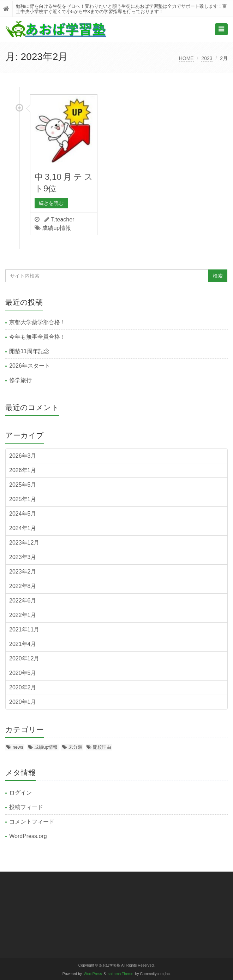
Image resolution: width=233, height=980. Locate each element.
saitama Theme (121, 974)
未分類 (75, 747)
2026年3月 (23, 456)
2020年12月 (24, 658)
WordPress (93, 974)
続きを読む (51, 203)
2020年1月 (23, 702)
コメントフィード (32, 822)
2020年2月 (23, 687)
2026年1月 (23, 470)
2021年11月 (24, 629)
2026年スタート (30, 366)
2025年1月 (23, 499)
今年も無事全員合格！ (37, 337)
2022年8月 (23, 586)
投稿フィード (26, 807)
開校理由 (102, 747)
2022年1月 (23, 615)
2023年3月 (23, 557)
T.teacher (63, 219)
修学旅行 (20, 380)
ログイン (20, 793)
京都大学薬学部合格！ (37, 322)
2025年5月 (23, 485)
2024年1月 (23, 528)
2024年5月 (23, 514)
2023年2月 (23, 572)
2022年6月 (23, 601)
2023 (207, 58)
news (18, 747)
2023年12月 (24, 543)
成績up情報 (56, 228)
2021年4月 (23, 644)
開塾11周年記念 (29, 351)
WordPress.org (28, 836)
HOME (186, 58)
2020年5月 (23, 673)
